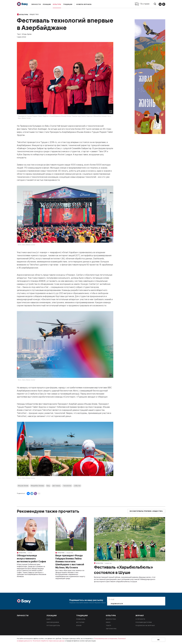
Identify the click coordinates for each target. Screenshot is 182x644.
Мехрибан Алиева (37, 486)
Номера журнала (84, 4)
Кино (108, 622)
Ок (158, 640)
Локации (47, 4)
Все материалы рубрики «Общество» (146, 511)
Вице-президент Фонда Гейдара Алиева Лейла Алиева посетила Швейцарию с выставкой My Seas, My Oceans (70, 561)
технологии (67, 486)
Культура (57, 4)
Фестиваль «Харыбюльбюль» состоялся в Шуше (124, 570)
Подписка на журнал (145, 625)
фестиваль (56, 486)
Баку (48, 486)
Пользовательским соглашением (106, 638)
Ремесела (81, 619)
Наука (30, 553)
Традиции (68, 4)
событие (77, 486)
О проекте (140, 619)
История (80, 622)
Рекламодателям (144, 622)
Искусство (111, 619)
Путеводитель (53, 625)
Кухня (79, 625)
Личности (36, 4)
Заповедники (53, 622)
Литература (111, 629)
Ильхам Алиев (23, 486)
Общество (34, 14)
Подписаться (117, 604)
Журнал (140, 616)
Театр (109, 625)
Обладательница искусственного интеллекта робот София (31, 558)
